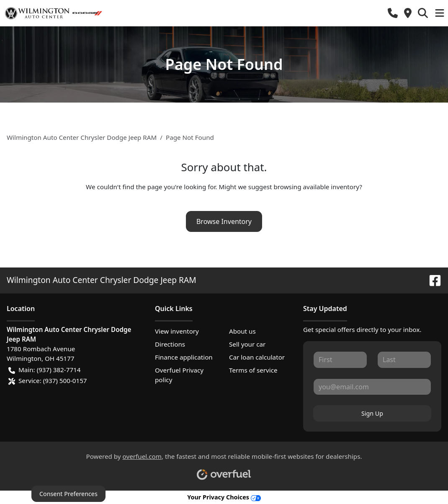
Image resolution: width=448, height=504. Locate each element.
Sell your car (247, 344)
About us (242, 331)
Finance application (184, 357)
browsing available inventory (316, 187)
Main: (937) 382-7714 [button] (44, 370)
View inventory (177, 331)
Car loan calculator (257, 357)
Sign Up (372, 413)
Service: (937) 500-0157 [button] (48, 381)
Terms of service (253, 370)
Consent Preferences (68, 494)
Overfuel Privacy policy (179, 375)
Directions (170, 344)
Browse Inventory (224, 221)
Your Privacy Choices (224, 497)
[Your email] (372, 387)
